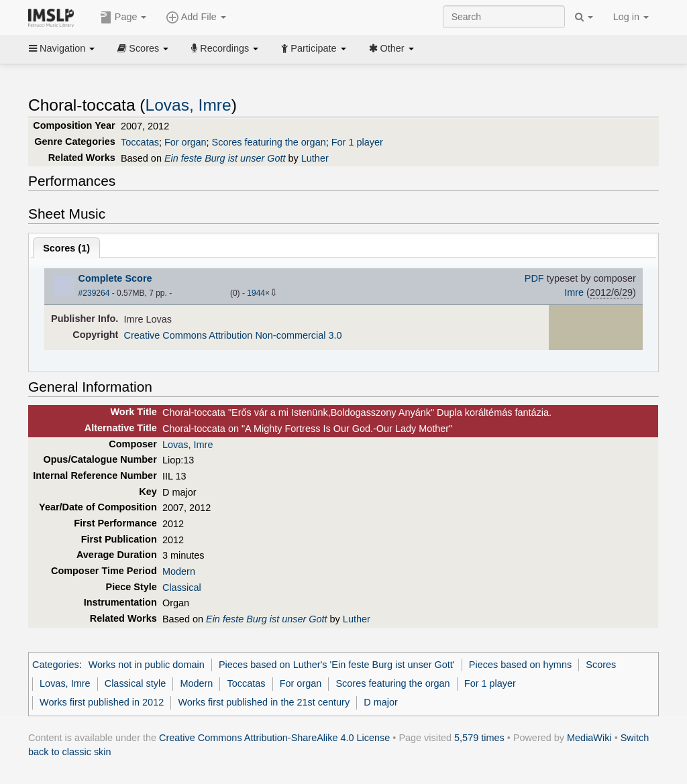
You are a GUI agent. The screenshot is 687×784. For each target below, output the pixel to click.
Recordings (225, 48)
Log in (631, 17)
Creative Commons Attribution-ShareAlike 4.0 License (274, 738)
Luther (315, 158)
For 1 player (357, 142)
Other (391, 48)
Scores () (66, 248)
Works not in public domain (147, 665)
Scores (143, 48)
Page (123, 17)
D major (381, 702)
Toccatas (140, 142)
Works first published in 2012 (102, 702)
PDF (534, 278)
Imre (574, 292)
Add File (196, 17)
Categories (56, 665)
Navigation (62, 48)
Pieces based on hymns (520, 665)
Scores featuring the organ (269, 142)
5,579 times (479, 738)
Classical (182, 587)
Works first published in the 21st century (264, 702)
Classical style (135, 683)
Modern (179, 571)
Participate (313, 48)
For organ (186, 142)
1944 (256, 293)
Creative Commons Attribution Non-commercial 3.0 (233, 335)
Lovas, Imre (189, 105)
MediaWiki (589, 738)
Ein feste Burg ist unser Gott (225, 158)
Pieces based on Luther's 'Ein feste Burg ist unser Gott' (337, 665)
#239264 (94, 293)
